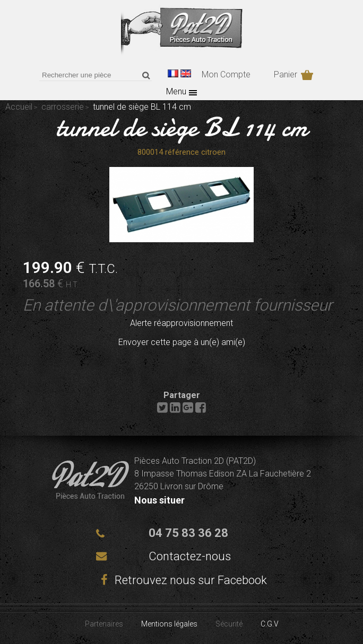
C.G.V (270, 624)
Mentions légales (169, 624)
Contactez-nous (190, 556)
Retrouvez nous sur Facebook (181, 580)
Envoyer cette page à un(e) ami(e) (182, 342)
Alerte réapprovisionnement (181, 323)
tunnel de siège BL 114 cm (182, 127)
